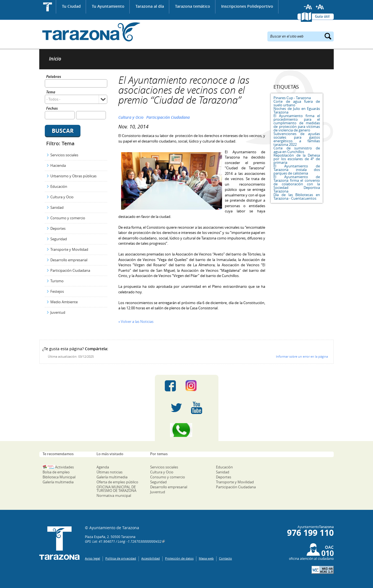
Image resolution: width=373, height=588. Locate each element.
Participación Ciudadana (70, 270)
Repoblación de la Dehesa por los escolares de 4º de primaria (297, 159)
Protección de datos (179, 558)
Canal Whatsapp (187, 430)
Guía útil (322, 16)
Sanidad (57, 207)
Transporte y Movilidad (69, 249)
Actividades (64, 467)
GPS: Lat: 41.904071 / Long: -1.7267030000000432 (123, 541)
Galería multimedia (58, 482)
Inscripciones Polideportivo (247, 6)
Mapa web (206, 558)
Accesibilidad (151, 558)
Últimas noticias (109, 472)
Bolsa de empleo (56, 472)
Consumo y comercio (68, 218)
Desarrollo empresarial (69, 260)
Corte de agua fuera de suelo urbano (297, 103)
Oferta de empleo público (117, 482)
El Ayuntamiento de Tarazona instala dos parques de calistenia (297, 170)
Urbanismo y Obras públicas (73, 176)
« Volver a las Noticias (136, 321)
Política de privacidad (121, 558)
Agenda (103, 467)
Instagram (197, 386)
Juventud (58, 312)
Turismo (57, 281)
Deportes (58, 228)
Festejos (57, 291)
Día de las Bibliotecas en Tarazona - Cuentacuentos (297, 197)
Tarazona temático (193, 6)
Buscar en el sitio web (287, 36)
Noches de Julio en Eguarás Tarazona (297, 110)
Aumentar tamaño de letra (320, 7)
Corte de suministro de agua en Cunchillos (297, 150)
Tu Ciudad (71, 6)
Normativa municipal (114, 495)
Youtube (197, 408)
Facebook (170, 386)
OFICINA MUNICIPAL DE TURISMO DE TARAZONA (116, 489)
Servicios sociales (64, 155)
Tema (51, 92)
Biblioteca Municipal (59, 477)
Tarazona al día (150, 6)
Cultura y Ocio (62, 197)
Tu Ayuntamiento (108, 6)
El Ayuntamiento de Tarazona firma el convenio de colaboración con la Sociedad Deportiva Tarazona (297, 184)
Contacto (225, 558)
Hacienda (58, 165)
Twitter (176, 408)
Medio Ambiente (64, 302)
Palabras (54, 77)
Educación (59, 186)
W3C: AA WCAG (323, 570)
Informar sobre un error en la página (302, 356)
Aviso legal (92, 558)
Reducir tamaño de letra (308, 7)
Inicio (48, 7)
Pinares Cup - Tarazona (292, 98)
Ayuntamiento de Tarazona (90, 32)
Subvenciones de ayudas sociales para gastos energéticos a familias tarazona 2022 (297, 139)
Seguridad (59, 239)
